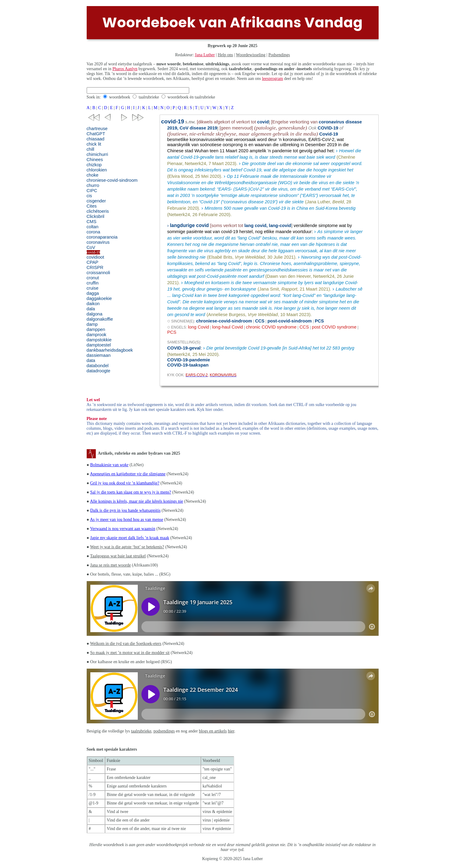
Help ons (225, 55)
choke (93, 175)
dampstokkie (99, 340)
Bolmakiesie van (109, 465)
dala (91, 309)
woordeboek (120, 97)
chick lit (94, 144)
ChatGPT (96, 134)
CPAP (93, 262)
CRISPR (95, 267)
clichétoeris (98, 211)
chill (90, 149)
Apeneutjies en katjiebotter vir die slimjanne (128, 474)
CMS (92, 222)
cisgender (96, 201)
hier (231, 731)
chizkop (94, 165)
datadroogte (99, 371)
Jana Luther (205, 55)
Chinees (95, 160)
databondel (98, 366)
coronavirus (98, 242)
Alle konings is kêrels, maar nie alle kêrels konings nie (137, 501)
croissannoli (98, 273)
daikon (93, 304)
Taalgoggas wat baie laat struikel (118, 556)
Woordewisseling (251, 55)
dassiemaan (99, 355)
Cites (92, 206)
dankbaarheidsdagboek (110, 350)
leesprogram (272, 79)
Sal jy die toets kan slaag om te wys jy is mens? (130, 492)
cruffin (93, 283)
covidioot (95, 257)
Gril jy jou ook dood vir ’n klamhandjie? (125, 483)
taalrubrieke (149, 97)
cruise (93, 288)
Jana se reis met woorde (110, 565)
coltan (93, 227)
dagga (93, 293)
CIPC (92, 191)
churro (93, 185)
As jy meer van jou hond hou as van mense (127, 520)
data (91, 360)
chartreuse (97, 129)
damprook (97, 335)
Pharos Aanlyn (125, 69)
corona (94, 232)
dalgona (95, 314)
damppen (96, 329)
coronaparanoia (102, 237)
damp (92, 324)
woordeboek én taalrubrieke (191, 97)
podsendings (164, 731)
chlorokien (97, 170)
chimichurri (97, 154)
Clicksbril (96, 216)
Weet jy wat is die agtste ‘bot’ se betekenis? (127, 547)
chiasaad (96, 139)
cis (89, 196)
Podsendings (279, 55)
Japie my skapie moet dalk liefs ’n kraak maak (130, 538)
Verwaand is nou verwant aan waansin (123, 529)
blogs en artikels (213, 731)
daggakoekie (99, 298)
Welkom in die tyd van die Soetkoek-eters (126, 644)
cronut (93, 278)
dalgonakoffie (100, 319)
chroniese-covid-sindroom (112, 180)
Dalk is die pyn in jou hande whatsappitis (125, 510)
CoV (91, 247)
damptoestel (99, 345)
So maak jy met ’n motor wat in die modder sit (130, 653)
